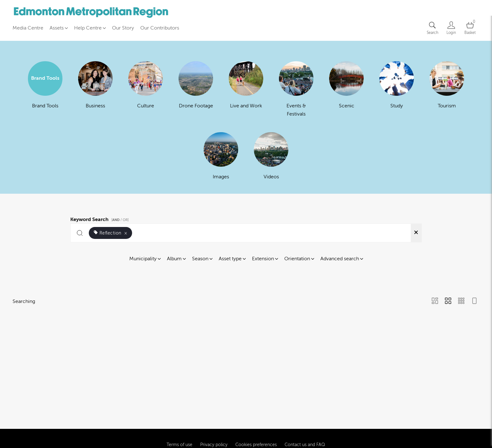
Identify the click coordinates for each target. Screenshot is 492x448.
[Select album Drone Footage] (196, 89)
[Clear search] (416, 233)
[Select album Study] (397, 89)
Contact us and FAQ (305, 427)
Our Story (123, 28)
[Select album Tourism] (447, 89)
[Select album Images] (221, 156)
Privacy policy (214, 427)
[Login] (451, 28)
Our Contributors (160, 28)
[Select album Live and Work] (246, 89)
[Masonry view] (435, 301)
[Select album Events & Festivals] (296, 89)
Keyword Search (100, 219)
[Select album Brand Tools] (45, 89)
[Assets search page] (432, 28)
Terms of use (179, 427)
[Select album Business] (95, 89)
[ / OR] (120, 220)
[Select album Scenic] (346, 89)
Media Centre (28, 28)
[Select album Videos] (271, 156)
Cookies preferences (256, 427)
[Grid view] (448, 301)
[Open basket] (470, 28)
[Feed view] (474, 301)
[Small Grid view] (461, 301)
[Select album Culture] (146, 89)
